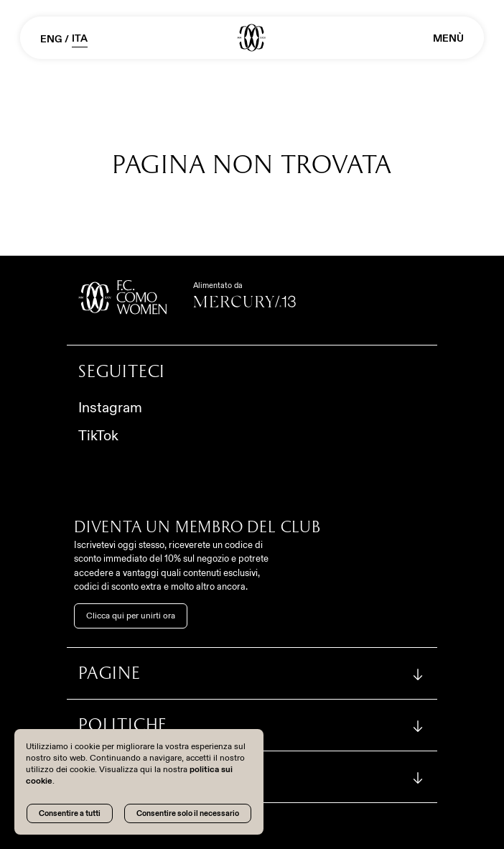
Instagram (110, 407)
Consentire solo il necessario (188, 813)
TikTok (98, 435)
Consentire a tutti (70, 813)
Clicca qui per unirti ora (131, 616)
